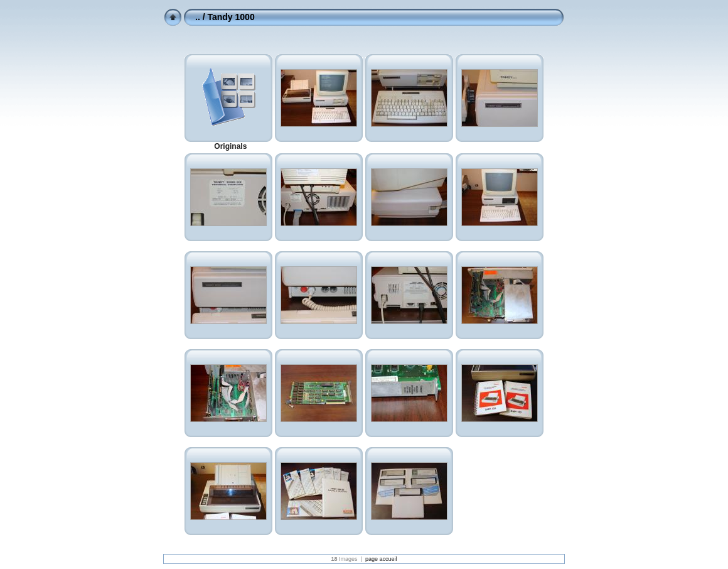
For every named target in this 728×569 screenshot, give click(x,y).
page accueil (381, 559)
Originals (230, 146)
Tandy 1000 (231, 17)
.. (198, 17)
